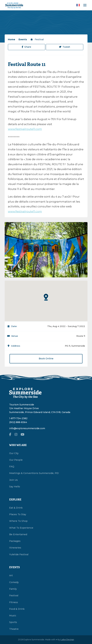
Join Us (13, 480)
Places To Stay (18, 514)
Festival (37, 39)
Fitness (14, 602)
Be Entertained (18, 534)
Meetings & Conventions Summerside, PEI (34, 473)
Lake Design (67, 640)
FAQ (12, 467)
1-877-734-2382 (18, 418)
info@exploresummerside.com (27, 428)
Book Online (46, 359)
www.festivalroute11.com (25, 129)
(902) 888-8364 (18, 422)
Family (13, 589)
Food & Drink (17, 609)
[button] (46, 297)
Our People (16, 460)
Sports (13, 622)
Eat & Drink (16, 508)
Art (11, 575)
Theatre (14, 629)
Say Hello (15, 487)
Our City (14, 453)
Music (13, 616)
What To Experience (21, 528)
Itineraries (15, 548)
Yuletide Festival (19, 554)
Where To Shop (18, 521)
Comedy (14, 582)
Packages (15, 541)
